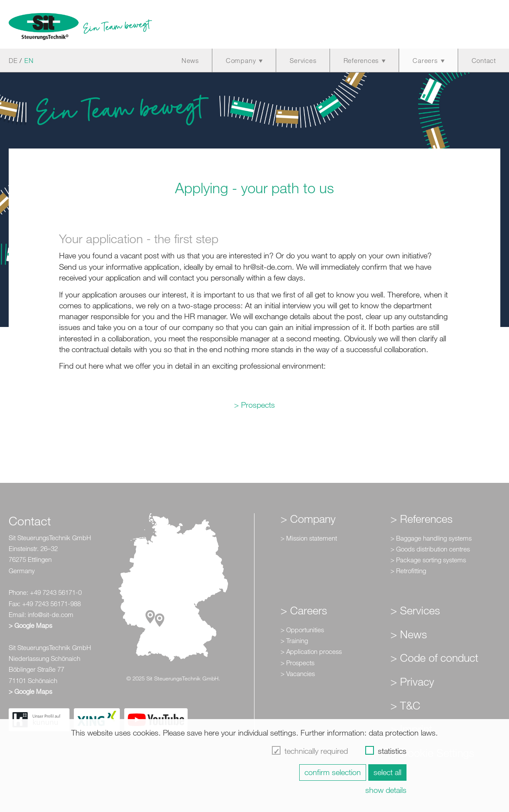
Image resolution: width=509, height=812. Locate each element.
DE (13, 60)
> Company (308, 518)
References (361, 60)
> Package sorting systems (428, 560)
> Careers (304, 610)
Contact (484, 60)
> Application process (311, 651)
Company (241, 60)
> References (421, 518)
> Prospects (254, 405)
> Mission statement (309, 538)
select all (387, 772)
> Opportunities (302, 630)
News (190, 60)
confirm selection (333, 772)
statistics (392, 751)
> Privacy (412, 681)
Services (303, 60)
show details (386, 790)
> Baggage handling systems (431, 538)
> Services (415, 610)
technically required (316, 751)
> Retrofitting (408, 571)
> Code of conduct (434, 657)
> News (409, 634)
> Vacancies (298, 673)
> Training (294, 640)
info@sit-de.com (51, 614)
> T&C (405, 705)
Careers (425, 60)
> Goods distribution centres (430, 549)
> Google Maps (30, 625)
